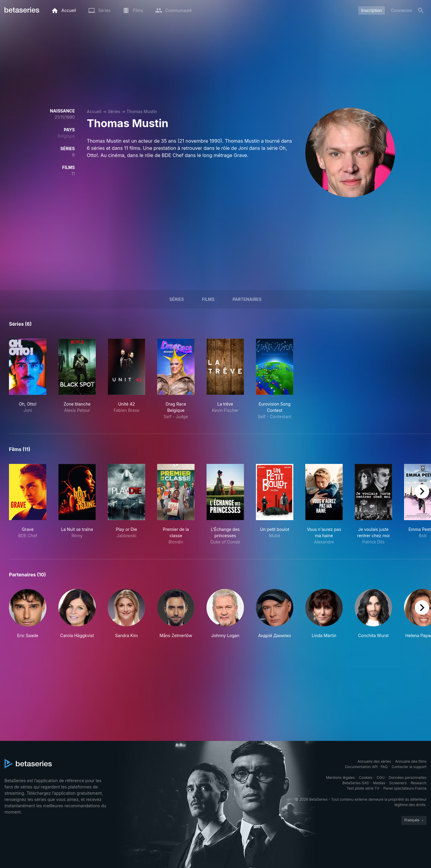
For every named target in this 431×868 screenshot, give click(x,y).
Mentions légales (340, 778)
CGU (381, 778)
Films (208, 299)
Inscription (372, 10)
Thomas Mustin (142, 111)
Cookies (366, 778)
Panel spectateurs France (405, 788)
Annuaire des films (411, 761)
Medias (379, 783)
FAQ (384, 767)
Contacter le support (409, 767)
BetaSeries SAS (356, 783)
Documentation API (361, 767)
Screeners (398, 783)
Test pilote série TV (363, 788)
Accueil (94, 111)
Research (419, 783)
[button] (28, 614)
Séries (114, 111)
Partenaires (247, 299)
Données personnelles (408, 778)
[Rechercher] (421, 10)
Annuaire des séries (374, 761)
